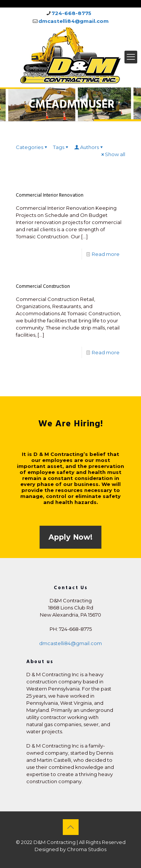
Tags (61, 147)
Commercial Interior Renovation (50, 195)
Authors (89, 147)
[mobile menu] (131, 57)
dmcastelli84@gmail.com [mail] (74, 21)
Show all (113, 154)
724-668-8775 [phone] (71, 13)
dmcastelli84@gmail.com (70, 643)
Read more (106, 254)
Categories (32, 147)
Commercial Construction (43, 286)
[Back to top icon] (71, 827)
